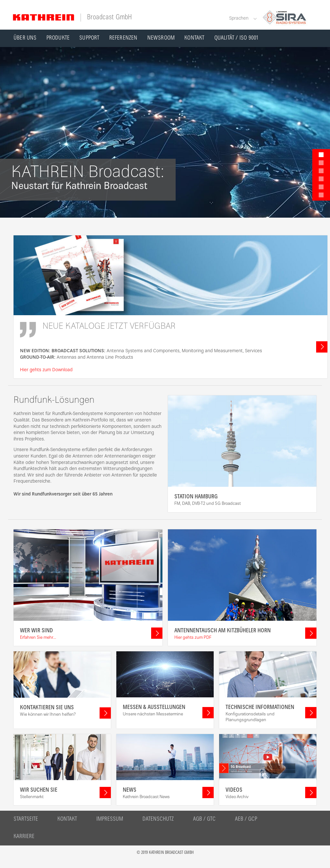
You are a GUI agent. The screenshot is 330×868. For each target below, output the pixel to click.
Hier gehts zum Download (46, 370)
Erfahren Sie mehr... (38, 638)
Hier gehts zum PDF (193, 638)
